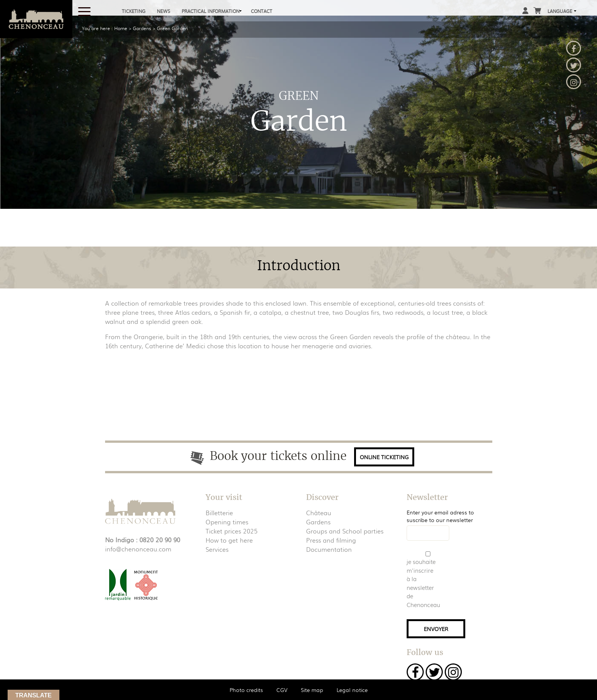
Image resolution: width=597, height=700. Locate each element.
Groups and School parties (345, 531)
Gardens (318, 522)
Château (319, 513)
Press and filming (331, 540)
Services (217, 549)
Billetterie (219, 513)
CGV (282, 690)
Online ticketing (384, 457)
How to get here (229, 540)
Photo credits (246, 690)
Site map (312, 690)
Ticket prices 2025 (231, 531)
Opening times (227, 522)
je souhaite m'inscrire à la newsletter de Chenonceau (422, 583)
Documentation (329, 549)
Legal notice (352, 690)
